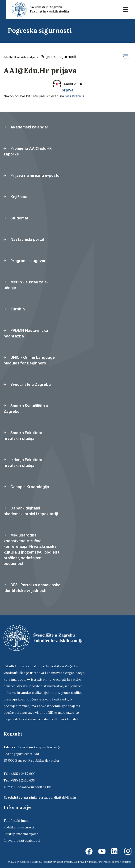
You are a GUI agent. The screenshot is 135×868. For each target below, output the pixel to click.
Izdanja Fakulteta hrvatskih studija (23, 463)
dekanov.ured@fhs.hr (34, 787)
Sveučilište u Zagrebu (27, 384)
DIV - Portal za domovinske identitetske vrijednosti (32, 588)
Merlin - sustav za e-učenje (26, 285)
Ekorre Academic (122, 862)
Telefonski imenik (17, 821)
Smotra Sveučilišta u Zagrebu (26, 409)
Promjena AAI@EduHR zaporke (28, 151)
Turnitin (14, 309)
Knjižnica (15, 197)
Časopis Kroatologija (26, 487)
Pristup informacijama (21, 834)
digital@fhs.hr (65, 797)
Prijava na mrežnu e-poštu (32, 175)
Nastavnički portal (24, 239)
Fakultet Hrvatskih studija (19, 57)
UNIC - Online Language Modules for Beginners (29, 360)
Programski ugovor (25, 261)
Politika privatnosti (19, 827)
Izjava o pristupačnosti (22, 841)
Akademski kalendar (26, 127)
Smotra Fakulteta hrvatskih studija (23, 436)
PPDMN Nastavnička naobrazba (26, 333)
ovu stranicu (74, 96)
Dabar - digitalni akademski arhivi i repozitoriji (31, 511)
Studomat (16, 218)
